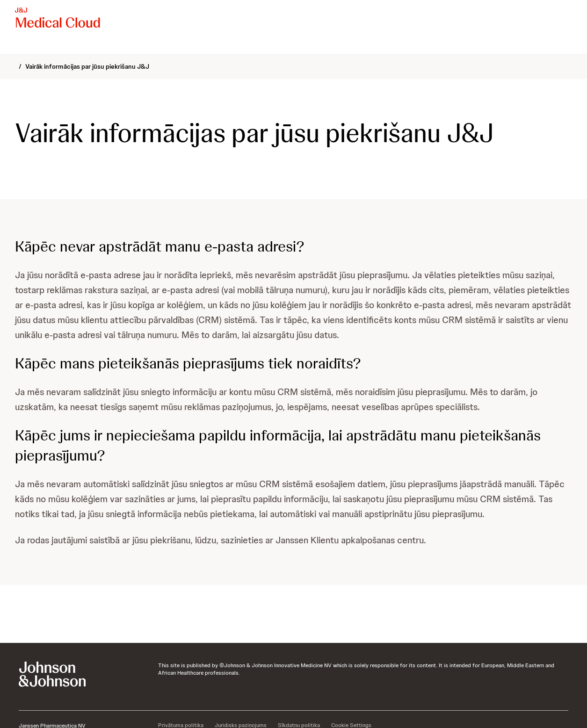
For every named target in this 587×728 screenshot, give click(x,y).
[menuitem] (19, 45)
